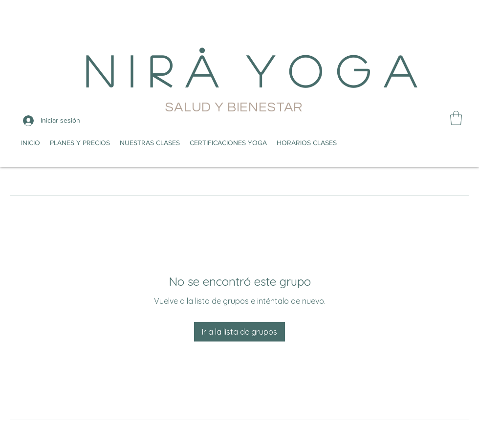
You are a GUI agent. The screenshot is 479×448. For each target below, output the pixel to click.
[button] (456, 118)
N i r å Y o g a (250, 70)
